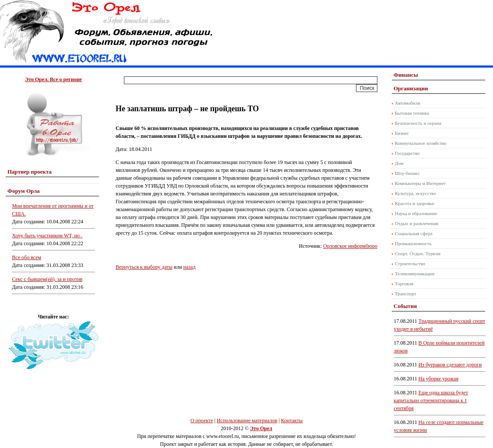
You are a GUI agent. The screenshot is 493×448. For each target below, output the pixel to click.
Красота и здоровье (415, 203)
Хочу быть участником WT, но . (47, 236)
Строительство (410, 263)
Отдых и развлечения (417, 223)
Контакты (292, 421)
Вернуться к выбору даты (144, 267)
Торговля (404, 284)
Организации (411, 88)
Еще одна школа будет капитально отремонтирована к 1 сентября (431, 400)
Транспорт (406, 294)
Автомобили (407, 103)
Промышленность (413, 243)
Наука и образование (416, 213)
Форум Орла (24, 191)
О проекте (202, 421)
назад (189, 267)
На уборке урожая (438, 379)
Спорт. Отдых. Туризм (418, 253)
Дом (399, 163)
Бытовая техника (412, 113)
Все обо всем (27, 257)
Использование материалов (247, 421)
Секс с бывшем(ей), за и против (47, 279)
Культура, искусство (415, 193)
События (405, 306)
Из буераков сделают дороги (450, 365)
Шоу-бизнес (407, 173)
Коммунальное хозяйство (421, 143)
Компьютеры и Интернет (420, 183)
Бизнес (402, 133)
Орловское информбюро (350, 246)
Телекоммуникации (415, 274)
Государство (407, 153)
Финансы (406, 75)
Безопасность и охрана (418, 123)
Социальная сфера (414, 233)
